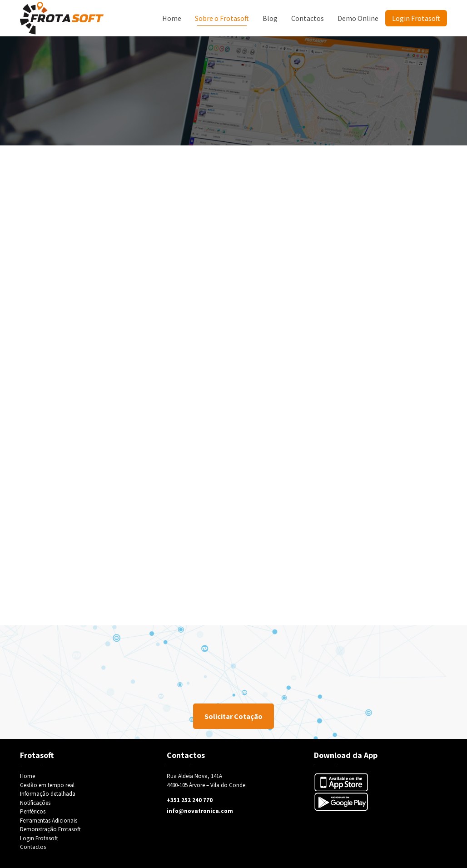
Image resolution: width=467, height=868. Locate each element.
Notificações (35, 803)
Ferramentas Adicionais (49, 821)
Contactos (308, 18)
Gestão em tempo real (47, 785)
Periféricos (33, 811)
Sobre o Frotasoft (222, 18)
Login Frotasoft (416, 18)
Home (172, 18)
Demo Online (358, 18)
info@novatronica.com (200, 811)
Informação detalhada (48, 794)
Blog (270, 18)
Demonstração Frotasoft (50, 829)
